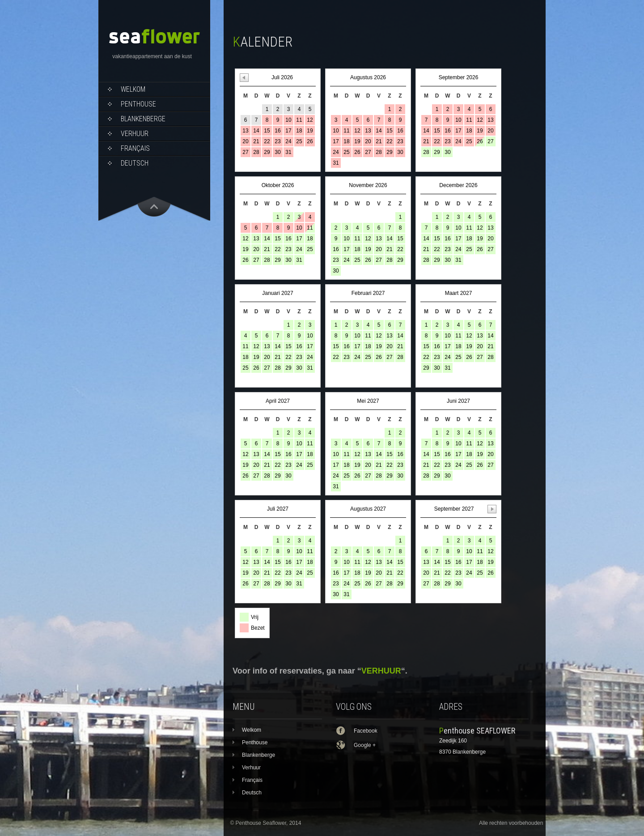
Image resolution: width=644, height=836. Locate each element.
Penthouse (138, 104)
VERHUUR (381, 671)
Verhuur (135, 134)
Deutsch (135, 163)
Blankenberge (143, 119)
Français (135, 148)
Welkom (133, 89)
